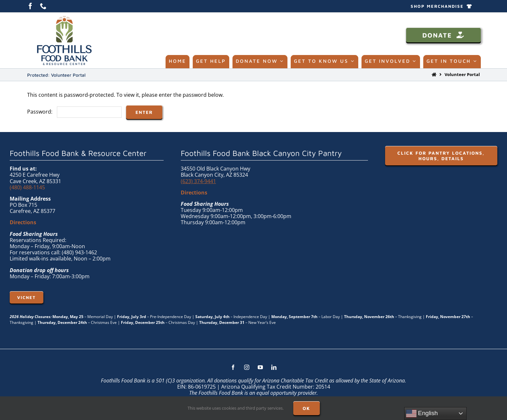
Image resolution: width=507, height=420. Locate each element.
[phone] (43, 6)
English (422, 414)
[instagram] (247, 367)
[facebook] (30, 6)
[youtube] (260, 367)
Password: (74, 112)
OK (307, 408)
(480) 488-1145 (27, 187)
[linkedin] (274, 367)
